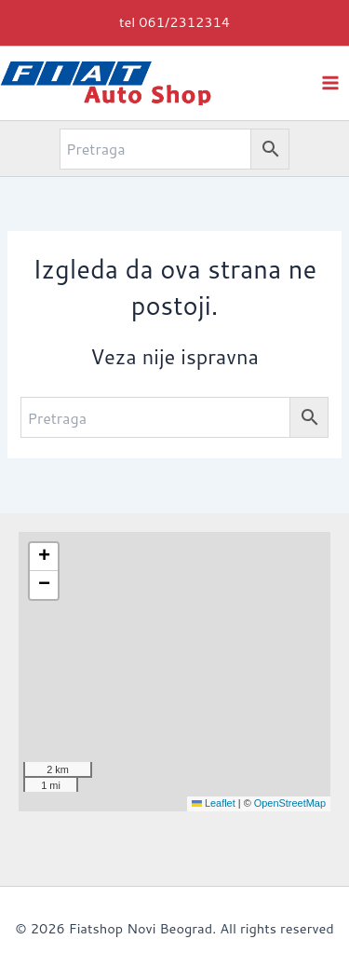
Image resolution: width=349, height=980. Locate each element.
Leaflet (214, 803)
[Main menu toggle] (330, 82)
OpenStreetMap (290, 803)
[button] (174, 23)
